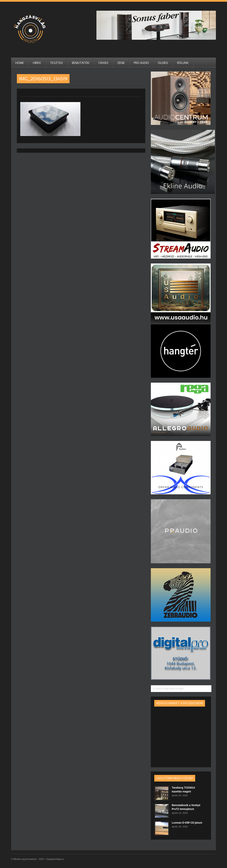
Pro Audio (141, 63)
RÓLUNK (183, 63)
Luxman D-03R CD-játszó (187, 823)
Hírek (37, 63)
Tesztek (56, 63)
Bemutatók (81, 63)
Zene (121, 63)
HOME (20, 63)
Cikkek (103, 63)
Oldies (163, 63)
